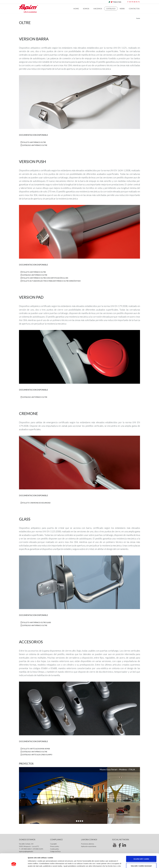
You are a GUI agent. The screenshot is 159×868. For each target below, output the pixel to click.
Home (76, 9)
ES (134, 2)
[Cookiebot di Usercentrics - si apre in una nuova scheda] (14, 864)
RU (137, 2)
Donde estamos (27, 840)
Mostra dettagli (113, 864)
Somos (86, 9)
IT (128, 2)
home (138, 18)
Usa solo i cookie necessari (141, 852)
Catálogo (111, 9)
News (122, 9)
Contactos (134, 9)
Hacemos (98, 9)
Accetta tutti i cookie (141, 845)
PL (139, 2)
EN (130, 2)
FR (132, 2)
